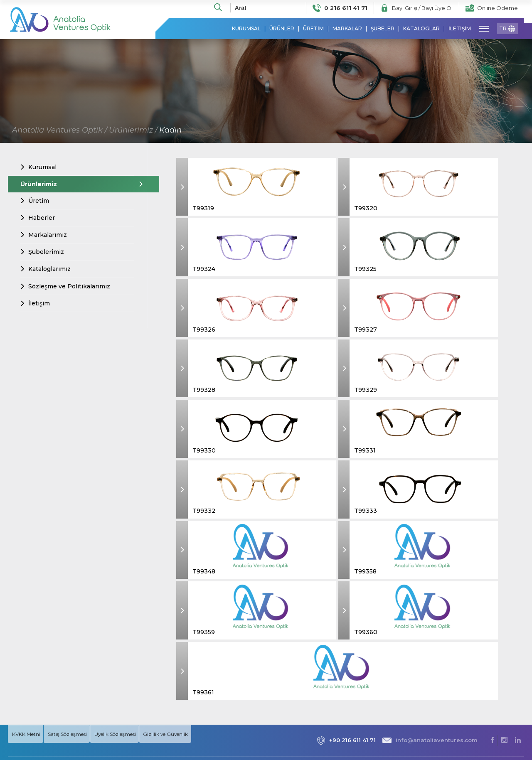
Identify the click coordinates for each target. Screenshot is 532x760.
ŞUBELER (383, 29)
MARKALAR (347, 29)
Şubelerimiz (42, 252)
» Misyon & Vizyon (437, 660)
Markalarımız (44, 235)
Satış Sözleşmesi (72, 578)
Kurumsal (38, 167)
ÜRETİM (313, 29)
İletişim (35, 304)
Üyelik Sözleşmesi (125, 579)
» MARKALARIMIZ (495, 705)
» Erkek (482, 641)
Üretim (35, 201)
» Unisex (483, 687)
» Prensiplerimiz (435, 651)
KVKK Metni (27, 578)
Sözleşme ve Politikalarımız (65, 287)
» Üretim (425, 669)
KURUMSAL (246, 29)
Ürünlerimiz (77, 184)
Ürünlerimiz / (133, 130)
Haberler (38, 218)
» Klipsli (482, 724)
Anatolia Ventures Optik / (60, 130)
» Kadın (482, 651)
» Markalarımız (433, 678)
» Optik (482, 714)
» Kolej (481, 669)
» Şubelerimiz (432, 687)
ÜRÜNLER (282, 29)
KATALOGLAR (421, 29)
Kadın (170, 130)
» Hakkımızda (431, 641)
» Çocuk (483, 660)
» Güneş (483, 696)
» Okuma (484, 678)
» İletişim (425, 696)
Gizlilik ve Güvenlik (178, 579)
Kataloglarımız (46, 270)
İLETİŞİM (460, 29)
